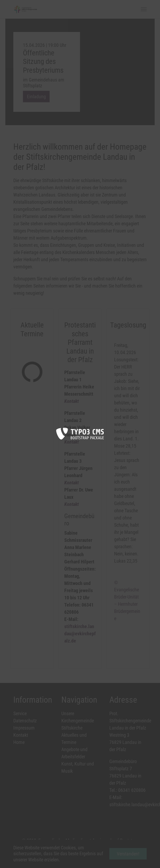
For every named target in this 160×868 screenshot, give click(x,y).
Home (19, 742)
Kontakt (71, 401)
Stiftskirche (72, 728)
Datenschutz (25, 721)
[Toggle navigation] (144, 9)
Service (20, 713)
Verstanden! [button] (128, 854)
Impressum (24, 728)
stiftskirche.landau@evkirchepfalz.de (80, 634)
